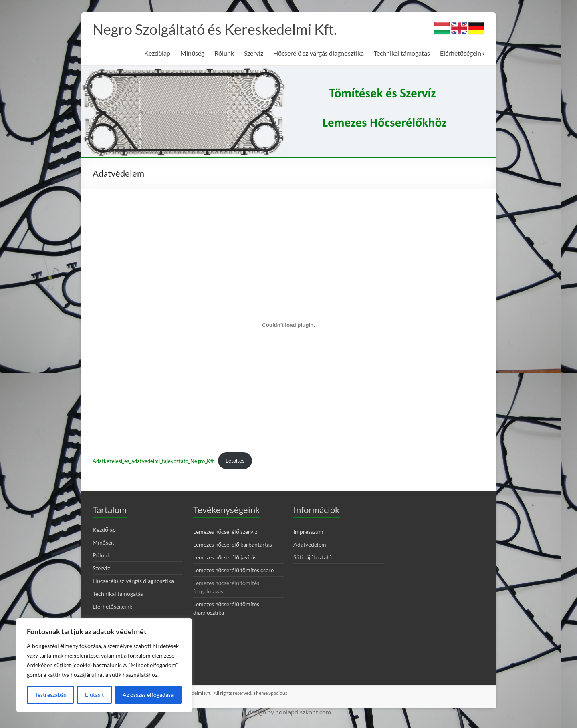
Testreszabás (50, 695)
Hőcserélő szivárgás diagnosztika (319, 53)
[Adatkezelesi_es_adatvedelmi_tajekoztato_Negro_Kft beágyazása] (288, 325)
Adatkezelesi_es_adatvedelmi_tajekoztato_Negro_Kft (153, 461)
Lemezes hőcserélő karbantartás (233, 544)
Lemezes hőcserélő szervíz (225, 532)
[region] (104, 665)
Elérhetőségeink (462, 53)
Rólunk (224, 53)
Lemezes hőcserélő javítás (225, 557)
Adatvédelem (310, 544)
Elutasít (94, 695)
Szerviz (254, 53)
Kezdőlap (157, 53)
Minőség (192, 53)
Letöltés (235, 461)
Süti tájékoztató (313, 557)
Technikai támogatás (402, 53)
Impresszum (308, 532)
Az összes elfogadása (148, 695)
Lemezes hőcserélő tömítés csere (234, 570)
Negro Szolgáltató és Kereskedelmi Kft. (215, 29)
